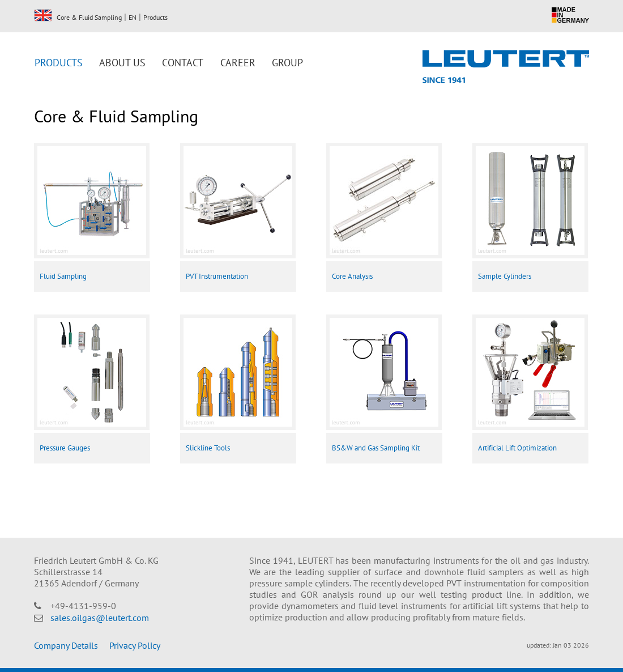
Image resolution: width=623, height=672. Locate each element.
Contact (183, 63)
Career (238, 63)
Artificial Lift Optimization (517, 448)
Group (287, 63)
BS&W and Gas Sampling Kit (376, 448)
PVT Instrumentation (217, 276)
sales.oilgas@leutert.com (100, 618)
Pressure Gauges (65, 448)
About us (122, 63)
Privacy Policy (135, 645)
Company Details (66, 645)
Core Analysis (352, 276)
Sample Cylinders (505, 276)
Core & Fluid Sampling (89, 17)
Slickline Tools (208, 448)
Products (155, 17)
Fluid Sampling (63, 276)
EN (43, 15)
